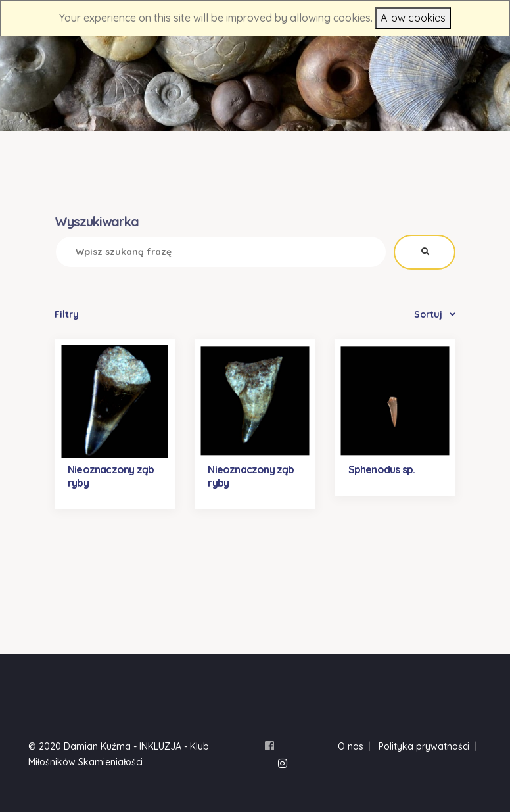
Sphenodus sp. (382, 469)
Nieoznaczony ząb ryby (111, 476)
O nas (351, 746)
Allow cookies (413, 18)
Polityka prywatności (424, 746)
